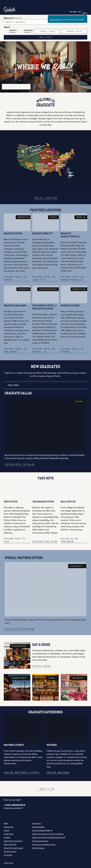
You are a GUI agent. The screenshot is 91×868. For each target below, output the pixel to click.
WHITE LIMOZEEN (79, 681)
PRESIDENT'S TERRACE (20, 681)
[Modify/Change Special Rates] (74, 31)
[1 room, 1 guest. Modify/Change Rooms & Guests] (47, 31)
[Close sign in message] (86, 17)
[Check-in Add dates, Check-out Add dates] (18, 31)
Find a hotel (53, 37)
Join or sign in (55, 20)
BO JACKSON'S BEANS (20, 649)
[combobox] (45, 22)
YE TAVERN (52, 681)
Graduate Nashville (77, 569)
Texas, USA (80, 404)
